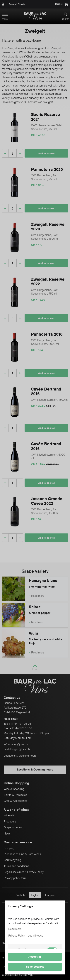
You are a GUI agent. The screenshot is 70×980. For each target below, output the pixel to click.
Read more (15, 929)
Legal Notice (35, 936)
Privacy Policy (17, 936)
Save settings (35, 967)
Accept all (35, 957)
